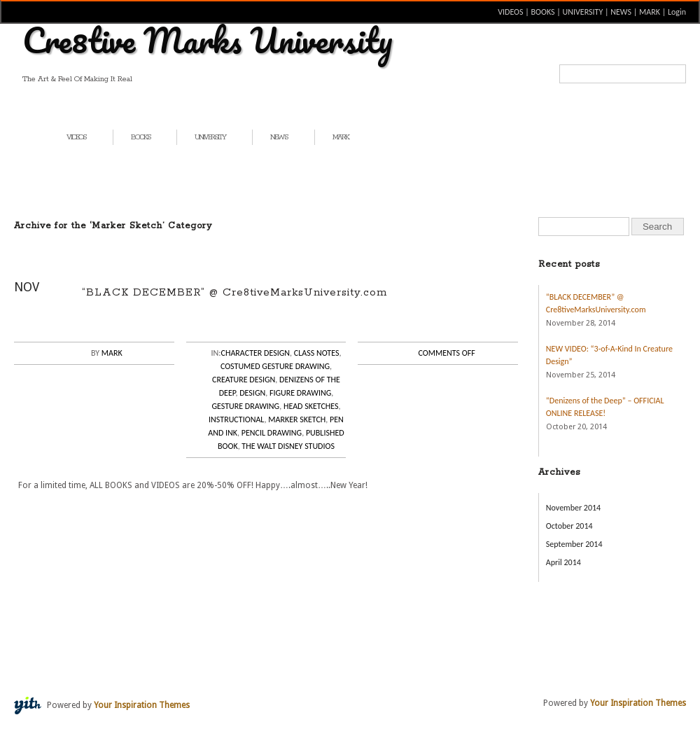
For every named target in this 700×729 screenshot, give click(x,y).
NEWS (621, 12)
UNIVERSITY (583, 12)
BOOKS (543, 12)
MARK (650, 12)
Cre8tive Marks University (208, 40)
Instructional (236, 419)
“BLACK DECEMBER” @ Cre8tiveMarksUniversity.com (234, 292)
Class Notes (317, 353)
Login (677, 12)
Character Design (256, 353)
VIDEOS (510, 12)
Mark (112, 353)
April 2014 (563, 562)
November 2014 (573, 508)
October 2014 (569, 526)
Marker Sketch (297, 419)
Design (252, 393)
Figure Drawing (300, 393)
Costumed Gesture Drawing (275, 366)
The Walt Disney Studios (288, 446)
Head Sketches (311, 406)
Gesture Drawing (245, 406)
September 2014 (574, 544)
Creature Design (244, 380)
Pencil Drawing (272, 433)
